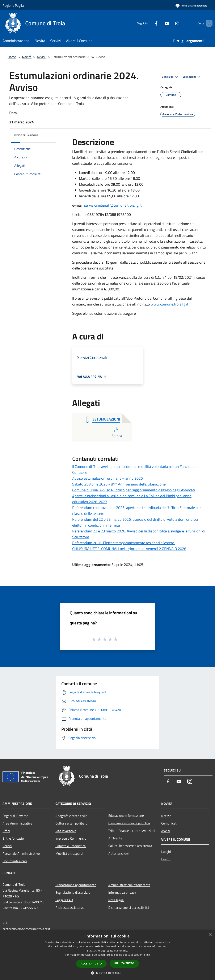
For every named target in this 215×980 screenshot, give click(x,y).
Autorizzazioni (119, 853)
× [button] (210, 934)
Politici (7, 846)
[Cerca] (207, 23)
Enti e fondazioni (14, 838)
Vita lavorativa (66, 831)
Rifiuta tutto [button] (124, 963)
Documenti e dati (15, 861)
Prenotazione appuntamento (76, 885)
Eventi (166, 859)
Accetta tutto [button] (91, 964)
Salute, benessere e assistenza (130, 846)
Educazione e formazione (126, 816)
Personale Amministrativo (21, 853)
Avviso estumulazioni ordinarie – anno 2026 (107, 478)
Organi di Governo (15, 816)
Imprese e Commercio (71, 838)
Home (12, 57)
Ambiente (115, 838)
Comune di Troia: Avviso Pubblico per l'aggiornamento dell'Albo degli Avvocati (134, 490)
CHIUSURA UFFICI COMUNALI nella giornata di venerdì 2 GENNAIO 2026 (129, 549)
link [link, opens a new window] (148, 955)
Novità (27, 57)
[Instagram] (170, 23)
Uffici (6, 831)
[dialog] (107, 955)
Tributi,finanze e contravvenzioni (132, 831)
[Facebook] (149, 23)
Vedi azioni (192, 77)
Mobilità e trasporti (69, 853)
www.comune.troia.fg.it (170, 304)
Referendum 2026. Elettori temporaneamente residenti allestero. (124, 543)
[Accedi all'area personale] (191, 6)
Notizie (166, 816)
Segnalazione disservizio (73, 892)
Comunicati (169, 823)
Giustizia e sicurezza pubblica (129, 823)
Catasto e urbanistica (71, 846)
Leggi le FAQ (64, 900)
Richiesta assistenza (70, 908)
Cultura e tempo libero (71, 823)
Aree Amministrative (17, 823)
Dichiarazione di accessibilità (129, 908)
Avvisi (41, 57)
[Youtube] (160, 23)
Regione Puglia (13, 5)
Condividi (170, 77)
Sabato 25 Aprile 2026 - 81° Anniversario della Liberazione (119, 484)
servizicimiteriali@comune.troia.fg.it (113, 205)
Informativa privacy (122, 892)
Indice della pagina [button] (26, 135)
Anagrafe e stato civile (71, 816)
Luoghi (166, 852)
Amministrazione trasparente (129, 885)
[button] (107, 973)
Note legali (116, 900)
